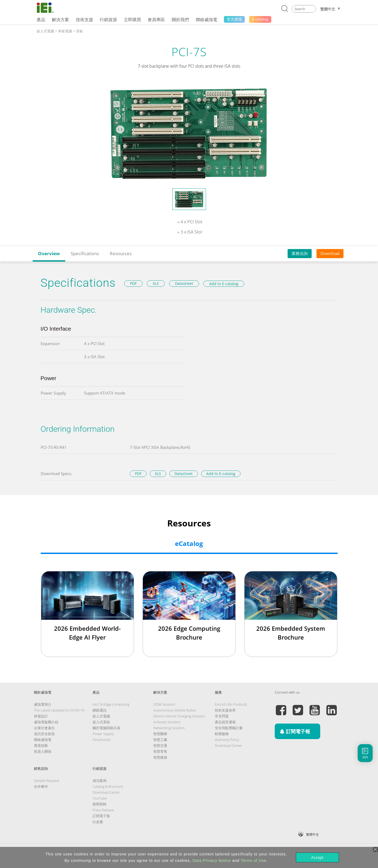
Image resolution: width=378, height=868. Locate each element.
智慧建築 (160, 757)
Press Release (103, 810)
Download (330, 253)
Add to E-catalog (224, 284)
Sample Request (47, 781)
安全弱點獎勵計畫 (229, 728)
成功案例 (100, 781)
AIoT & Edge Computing (111, 704)
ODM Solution (164, 704)
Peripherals (102, 740)
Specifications (85, 253)
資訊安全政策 (44, 734)
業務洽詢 (300, 253)
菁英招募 (41, 745)
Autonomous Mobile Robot (175, 710)
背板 (79, 31)
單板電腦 (65, 31)
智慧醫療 (160, 734)
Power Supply (103, 734)
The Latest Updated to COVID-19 (59, 710)
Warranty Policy (227, 740)
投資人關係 (43, 751)
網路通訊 (100, 710)
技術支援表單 (225, 710)
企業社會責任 (44, 728)
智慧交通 (160, 745)
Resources (121, 253)
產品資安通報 (225, 722)
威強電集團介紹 (46, 722)
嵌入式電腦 (45, 31)
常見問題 (222, 716)
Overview (49, 253)
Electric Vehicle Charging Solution (179, 716)
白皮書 (98, 822)
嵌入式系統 (101, 722)
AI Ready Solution (167, 722)
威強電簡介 (43, 704)
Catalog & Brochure (108, 786)
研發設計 (41, 716)
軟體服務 (222, 734)
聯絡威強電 (43, 740)
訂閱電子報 (101, 816)
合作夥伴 (41, 786)
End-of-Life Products (231, 704)
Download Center (228, 745)
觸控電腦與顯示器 (106, 728)
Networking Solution (169, 728)
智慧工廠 (160, 740)
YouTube (100, 798)
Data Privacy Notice (212, 861)
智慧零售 (160, 751)
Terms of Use (254, 861)
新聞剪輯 (100, 804)
